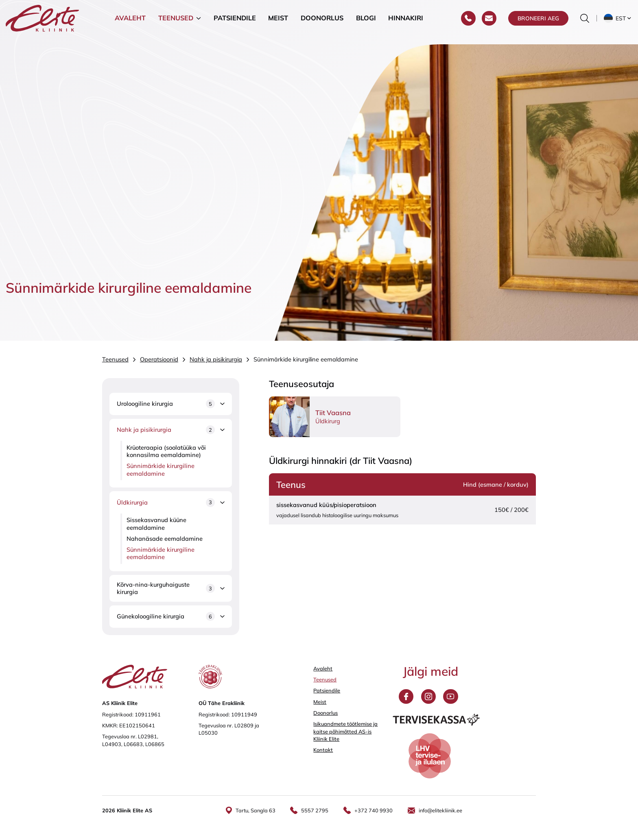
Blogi (366, 22)
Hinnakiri (406, 22)
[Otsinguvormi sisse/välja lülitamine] (585, 22)
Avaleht (130, 22)
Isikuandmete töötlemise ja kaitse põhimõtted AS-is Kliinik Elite (345, 731)
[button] (618, 22)
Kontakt (323, 750)
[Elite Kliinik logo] (42, 21)
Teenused (176, 22)
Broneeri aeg (538, 22)
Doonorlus (322, 22)
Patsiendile (235, 22)
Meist (278, 22)
